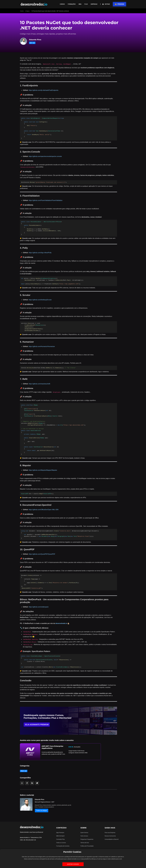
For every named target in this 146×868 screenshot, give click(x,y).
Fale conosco (84, 836)
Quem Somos (84, 833)
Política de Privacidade (87, 846)
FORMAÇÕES (72, 4)
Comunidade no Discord (112, 839)
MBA (80, 4)
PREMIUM (119, 4)
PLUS (86, 4)
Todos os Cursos (61, 843)
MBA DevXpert (60, 836)
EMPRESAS (94, 4)
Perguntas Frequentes (87, 839)
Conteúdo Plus (60, 839)
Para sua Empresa (110, 833)
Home (22, 11)
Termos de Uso (85, 843)
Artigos (27, 11)
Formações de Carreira (63, 846)
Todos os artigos (42, 810)
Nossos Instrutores (110, 836)
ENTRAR (106, 4)
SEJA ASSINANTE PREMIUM (37, 725)
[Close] (143, 852)
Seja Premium (60, 833)
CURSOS (62, 4)
